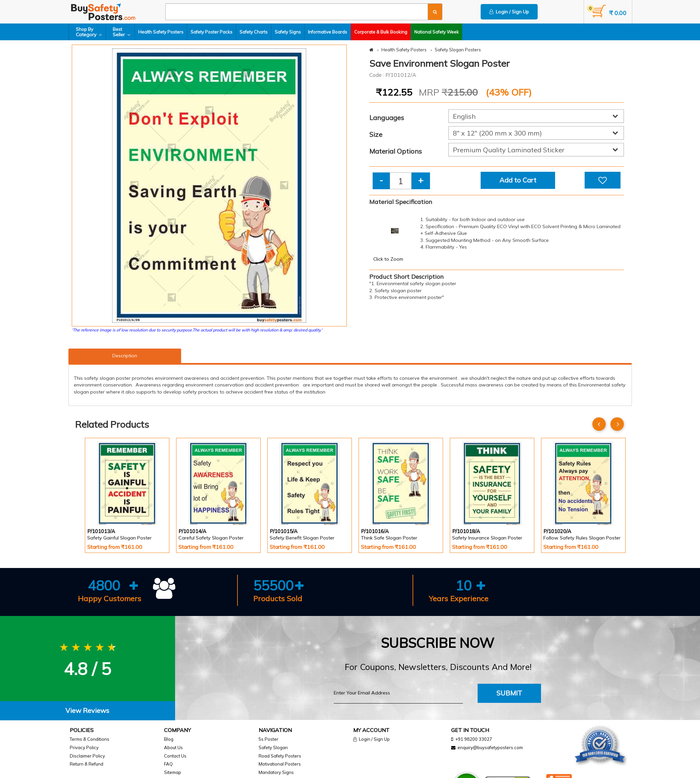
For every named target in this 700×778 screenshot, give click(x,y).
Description (125, 356)
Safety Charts (254, 32)
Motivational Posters (280, 764)
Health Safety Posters (161, 32)
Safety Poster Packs (212, 32)
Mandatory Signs (276, 772)
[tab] (88, 711)
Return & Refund (87, 764)
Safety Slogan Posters (458, 50)
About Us (173, 747)
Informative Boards (328, 32)
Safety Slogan (273, 747)
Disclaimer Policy (87, 756)
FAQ (168, 764)
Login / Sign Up (509, 12)
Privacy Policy (84, 747)
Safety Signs (288, 32)
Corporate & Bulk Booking (381, 32)
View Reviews (87, 710)
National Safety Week (437, 32)
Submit (509, 693)
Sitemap (173, 772)
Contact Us (175, 756)
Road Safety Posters (280, 756)
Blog (169, 739)
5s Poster (268, 739)
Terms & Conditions (90, 739)
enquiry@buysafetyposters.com (490, 747)
